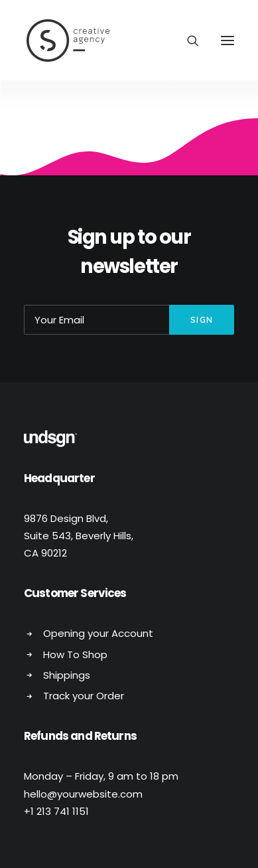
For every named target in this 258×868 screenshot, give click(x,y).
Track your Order (84, 696)
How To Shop (75, 654)
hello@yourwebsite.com (83, 794)
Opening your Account (98, 633)
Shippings (67, 675)
